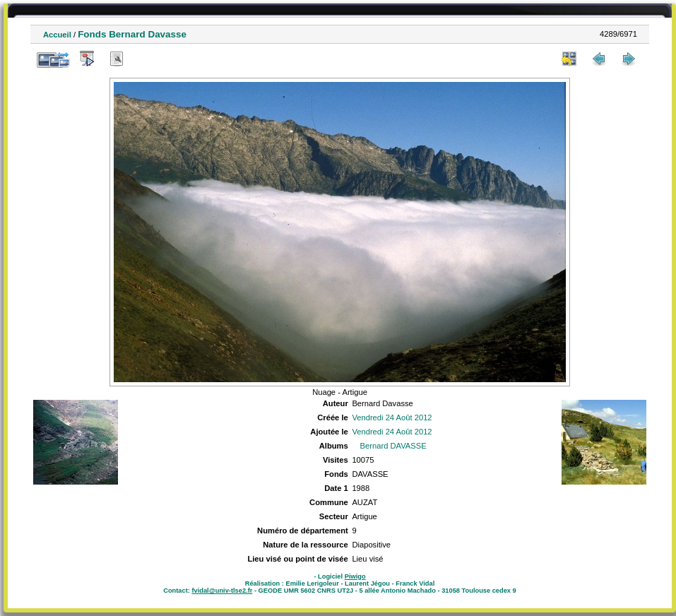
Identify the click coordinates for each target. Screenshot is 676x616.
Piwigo (355, 576)
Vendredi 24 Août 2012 (392, 417)
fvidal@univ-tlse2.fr (222, 591)
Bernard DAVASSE (393, 446)
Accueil (57, 35)
